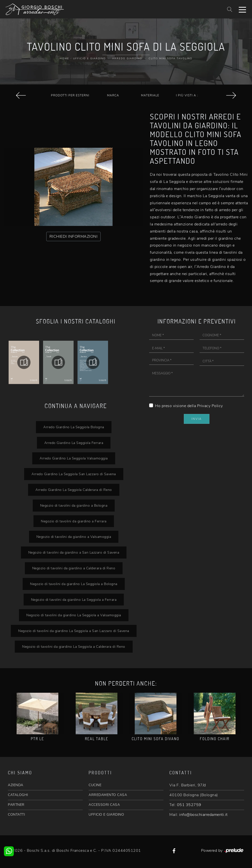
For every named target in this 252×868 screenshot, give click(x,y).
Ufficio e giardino (89, 59)
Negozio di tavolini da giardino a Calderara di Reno (74, 568)
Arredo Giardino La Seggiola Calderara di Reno (74, 490)
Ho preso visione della (189, 406)
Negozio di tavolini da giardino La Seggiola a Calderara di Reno (74, 647)
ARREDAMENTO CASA (108, 795)
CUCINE (95, 785)
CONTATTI (16, 815)
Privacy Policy (210, 406)
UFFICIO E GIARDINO (106, 815)
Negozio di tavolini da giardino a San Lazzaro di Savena (74, 552)
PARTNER (16, 805)
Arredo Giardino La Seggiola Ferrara (74, 443)
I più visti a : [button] (187, 95)
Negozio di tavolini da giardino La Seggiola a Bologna (74, 584)
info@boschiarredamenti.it (203, 815)
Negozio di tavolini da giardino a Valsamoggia (74, 537)
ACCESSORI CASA (104, 805)
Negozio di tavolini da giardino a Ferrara (74, 521)
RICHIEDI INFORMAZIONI (74, 236)
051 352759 (189, 805)
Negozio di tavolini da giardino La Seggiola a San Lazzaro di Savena (74, 631)
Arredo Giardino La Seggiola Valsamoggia (74, 458)
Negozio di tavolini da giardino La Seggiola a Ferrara (74, 600)
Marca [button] (113, 95)
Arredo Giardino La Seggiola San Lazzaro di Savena (74, 474)
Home (64, 59)
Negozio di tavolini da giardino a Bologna (74, 505)
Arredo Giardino (127, 59)
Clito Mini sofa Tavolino (171, 59)
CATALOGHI (18, 795)
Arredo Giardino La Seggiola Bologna (74, 427)
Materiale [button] (150, 95)
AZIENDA (16, 785)
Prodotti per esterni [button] (70, 95)
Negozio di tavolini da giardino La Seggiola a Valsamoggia (74, 615)
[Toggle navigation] (242, 9)
